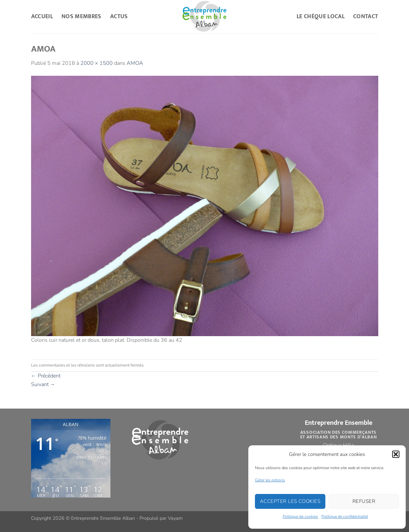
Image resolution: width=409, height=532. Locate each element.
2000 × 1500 (97, 63)
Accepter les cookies (290, 501)
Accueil (42, 16)
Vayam (175, 518)
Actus (119, 16)
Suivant (43, 384)
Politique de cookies (300, 516)
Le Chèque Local (321, 16)
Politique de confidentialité (345, 516)
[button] (396, 454)
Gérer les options (270, 480)
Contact (366, 16)
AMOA (135, 63)
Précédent (46, 376)
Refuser (364, 501)
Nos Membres (82, 16)
